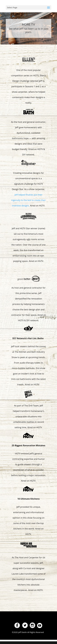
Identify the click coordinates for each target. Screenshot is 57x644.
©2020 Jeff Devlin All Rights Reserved (28, 632)
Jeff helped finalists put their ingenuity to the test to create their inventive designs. (29, 200)
